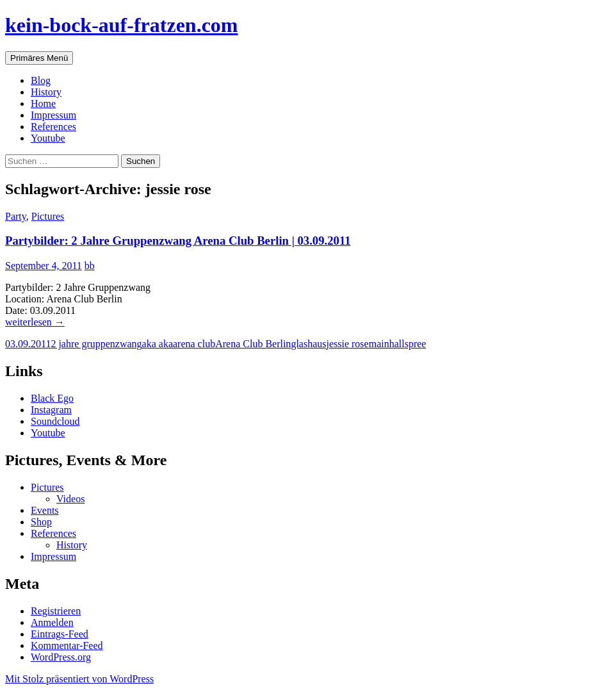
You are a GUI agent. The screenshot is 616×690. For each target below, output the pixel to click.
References (53, 127)
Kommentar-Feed (67, 645)
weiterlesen (35, 322)
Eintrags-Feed (60, 634)
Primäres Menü (39, 58)
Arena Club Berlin (253, 344)
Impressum (53, 115)
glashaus (308, 344)
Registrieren (56, 611)
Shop (41, 522)
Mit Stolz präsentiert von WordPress (79, 679)
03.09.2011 (28, 344)
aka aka (158, 344)
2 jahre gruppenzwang (96, 344)
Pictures (48, 216)
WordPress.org (61, 657)
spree (416, 344)
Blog (41, 80)
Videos (70, 499)
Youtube (48, 138)
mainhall (387, 344)
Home (43, 103)
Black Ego (52, 398)
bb (90, 266)
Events (45, 510)
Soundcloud (55, 421)
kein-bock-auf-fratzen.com (121, 25)
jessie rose (347, 344)
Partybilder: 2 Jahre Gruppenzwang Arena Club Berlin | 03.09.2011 (178, 241)
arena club (194, 344)
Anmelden (52, 622)
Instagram (51, 410)
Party (16, 216)
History (46, 92)
